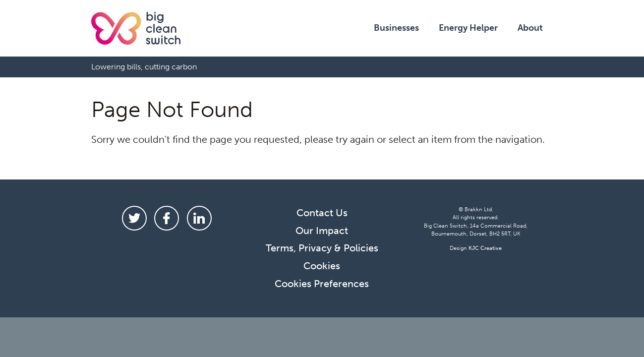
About (530, 28)
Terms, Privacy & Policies (322, 248)
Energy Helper (468, 28)
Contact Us (322, 213)
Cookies (322, 266)
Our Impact (322, 231)
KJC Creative (485, 248)
